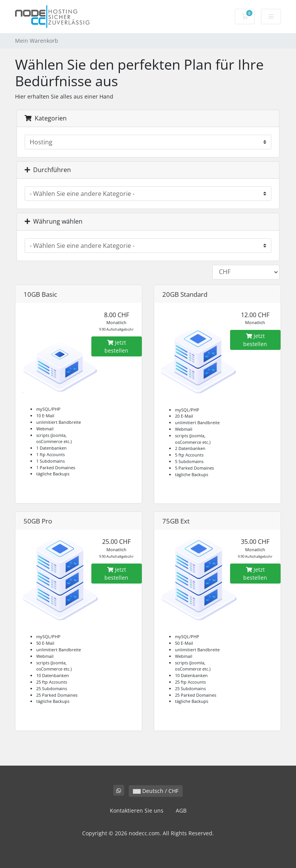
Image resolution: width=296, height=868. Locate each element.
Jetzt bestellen (116, 346)
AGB (181, 810)
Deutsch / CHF (156, 791)
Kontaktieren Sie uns (137, 810)
